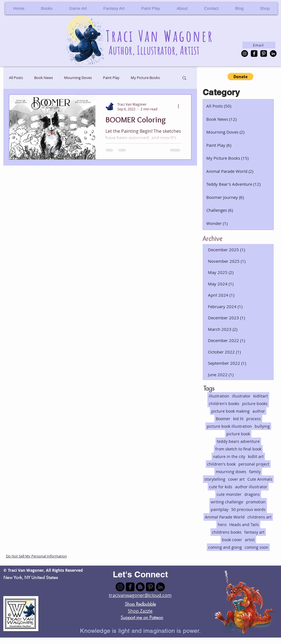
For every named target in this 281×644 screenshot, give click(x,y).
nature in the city (229, 456)
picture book (238, 434)
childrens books (227, 532)
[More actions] (180, 106)
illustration (219, 396)
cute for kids (221, 487)
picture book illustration (229, 426)
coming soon (257, 547)
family (255, 472)
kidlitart (261, 396)
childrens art (259, 517)
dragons (252, 494)
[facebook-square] (254, 54)
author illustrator (251, 487)
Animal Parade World (225, 517)
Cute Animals (260, 479)
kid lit (238, 419)
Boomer (223, 419)
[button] (265, 8)
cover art (236, 479)
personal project (254, 464)
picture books (255, 404)
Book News (44, 78)
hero (222, 525)
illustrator (241, 396)
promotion (256, 502)
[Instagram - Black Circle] (245, 54)
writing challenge (227, 502)
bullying (262, 426)
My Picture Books (145, 78)
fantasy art (254, 532)
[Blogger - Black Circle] (140, 587)
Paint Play (111, 78)
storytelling (215, 479)
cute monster (229, 494)
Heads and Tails (244, 525)
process (254, 419)
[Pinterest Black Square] (264, 54)
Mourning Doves (78, 78)
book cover (232, 540)
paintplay (220, 509)
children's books (224, 404)
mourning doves (231, 472)
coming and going (225, 547)
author (259, 411)
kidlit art (256, 456)
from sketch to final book (238, 449)
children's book (221, 464)
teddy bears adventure (238, 441)
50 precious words (248, 509)
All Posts (16, 78)
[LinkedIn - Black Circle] (273, 54)
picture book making (230, 411)
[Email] (259, 45)
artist (250, 540)
